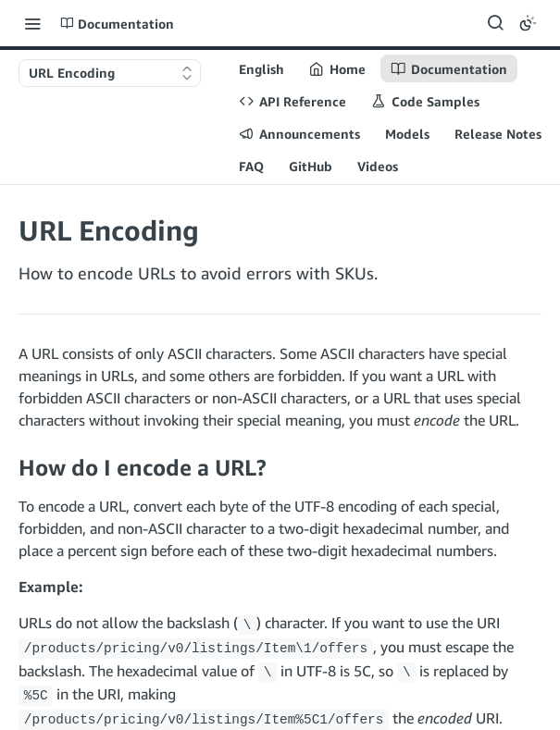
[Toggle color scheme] (528, 23)
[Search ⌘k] (495, 23)
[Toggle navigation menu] (32, 23)
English (261, 69)
